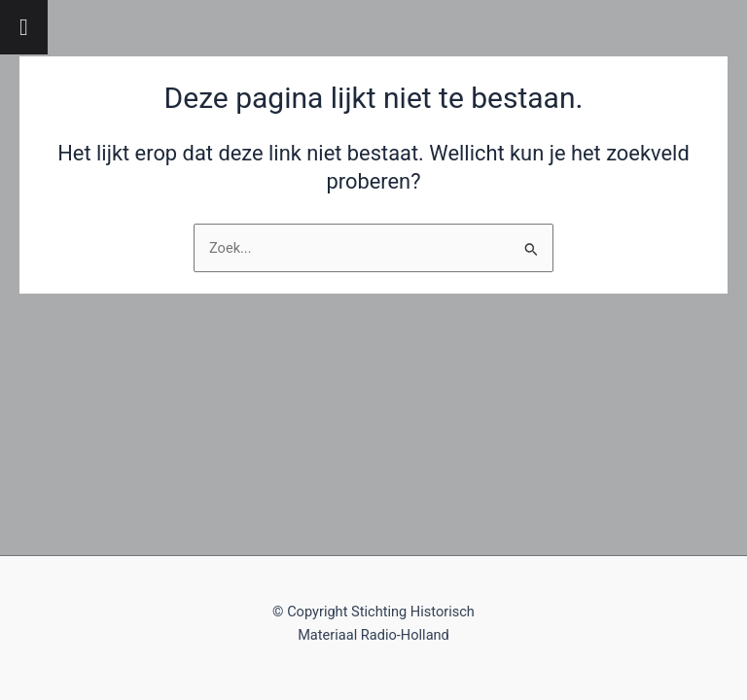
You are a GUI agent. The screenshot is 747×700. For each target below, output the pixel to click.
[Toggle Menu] (24, 27)
